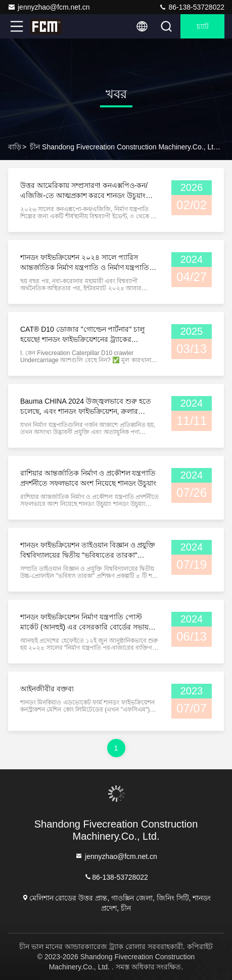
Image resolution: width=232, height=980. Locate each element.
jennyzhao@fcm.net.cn (49, 7)
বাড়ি (15, 147)
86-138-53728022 (192, 7)
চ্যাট (203, 26)
